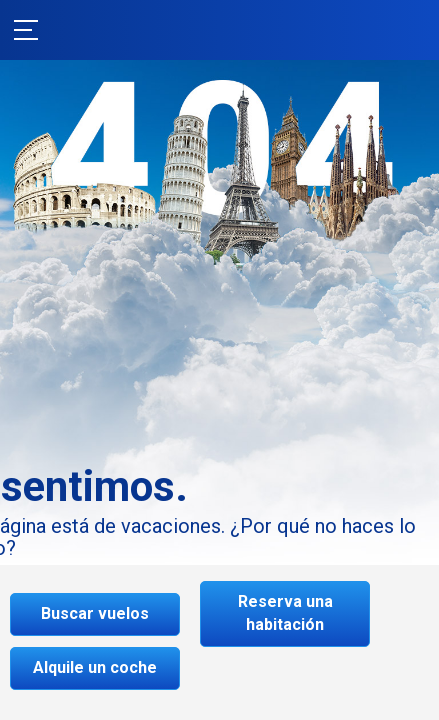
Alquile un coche (95, 667)
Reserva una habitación (285, 613)
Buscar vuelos (95, 613)
